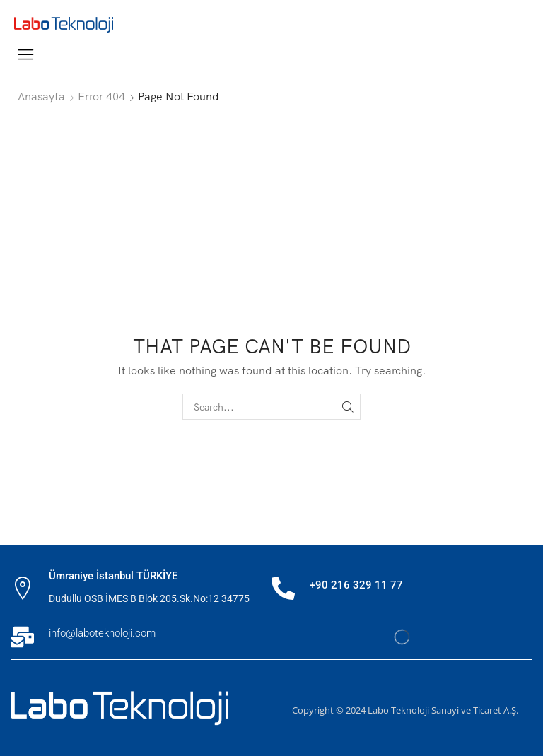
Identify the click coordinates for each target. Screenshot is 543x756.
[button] (25, 54)
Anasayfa (41, 96)
